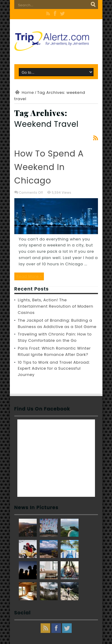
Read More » (29, 276)
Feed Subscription (96, 138)
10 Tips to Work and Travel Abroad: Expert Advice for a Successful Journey (54, 369)
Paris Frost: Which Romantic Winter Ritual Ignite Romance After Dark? (54, 351)
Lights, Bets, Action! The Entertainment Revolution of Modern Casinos (56, 306)
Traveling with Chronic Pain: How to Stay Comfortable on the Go (55, 337)
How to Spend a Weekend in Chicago (49, 167)
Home (28, 92)
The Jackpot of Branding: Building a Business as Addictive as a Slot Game (57, 323)
